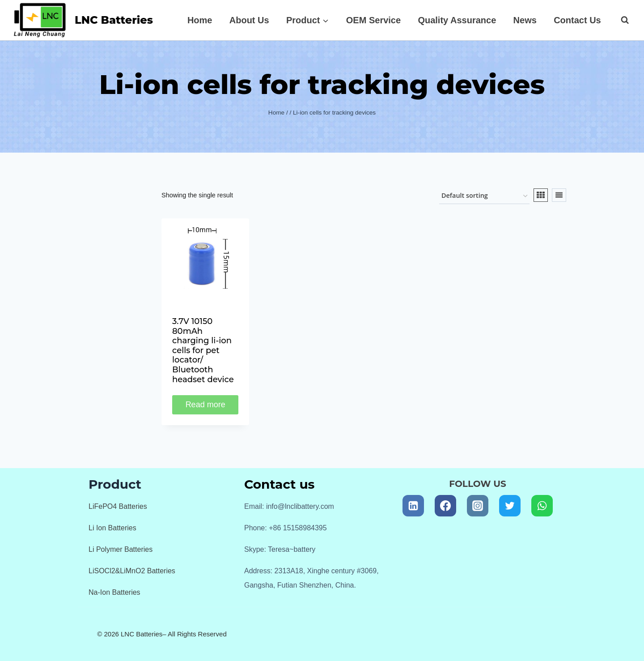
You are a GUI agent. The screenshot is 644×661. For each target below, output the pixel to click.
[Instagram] (478, 506)
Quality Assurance (457, 20)
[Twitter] (510, 506)
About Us (249, 20)
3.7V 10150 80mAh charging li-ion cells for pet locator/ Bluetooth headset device (203, 350)
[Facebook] (445, 506)
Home (200, 20)
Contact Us (577, 20)
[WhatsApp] (542, 506)
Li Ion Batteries (112, 528)
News (525, 20)
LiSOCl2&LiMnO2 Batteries (132, 571)
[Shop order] (484, 196)
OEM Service (373, 20)
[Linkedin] (413, 506)
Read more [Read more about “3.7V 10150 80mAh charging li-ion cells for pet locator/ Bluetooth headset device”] (205, 405)
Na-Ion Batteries (114, 592)
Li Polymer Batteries (121, 549)
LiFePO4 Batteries (118, 506)
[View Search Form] (620, 20)
